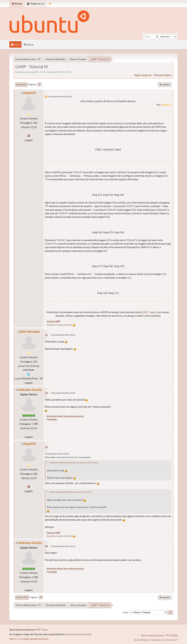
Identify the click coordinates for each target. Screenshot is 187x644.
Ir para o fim (21, 85)
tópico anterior (143, 75)
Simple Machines (39, 639)
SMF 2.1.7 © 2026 (19, 639)
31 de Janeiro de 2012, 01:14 (63, 546)
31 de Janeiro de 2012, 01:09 (57, 454)
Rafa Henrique (30, 331)
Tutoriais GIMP (53, 321)
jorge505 (30, 93)
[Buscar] (157, 37)
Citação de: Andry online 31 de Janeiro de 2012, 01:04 (71, 492)
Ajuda (137, 640)
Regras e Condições (151, 640)
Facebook (52, 419)
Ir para (125, 612)
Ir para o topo (22, 597)
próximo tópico (163, 75)
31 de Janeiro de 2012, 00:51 (60, 97)
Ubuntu (69, 634)
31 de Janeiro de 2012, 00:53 (63, 335)
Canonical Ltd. (84, 634)
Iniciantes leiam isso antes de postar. (65, 416)
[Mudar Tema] (50, 4)
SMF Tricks (42, 629)
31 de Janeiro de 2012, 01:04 (63, 393)
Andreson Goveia (30, 390)
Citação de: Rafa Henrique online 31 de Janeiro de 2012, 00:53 (74, 463)
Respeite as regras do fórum (61, 325)
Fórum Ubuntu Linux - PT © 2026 (159, 635)
